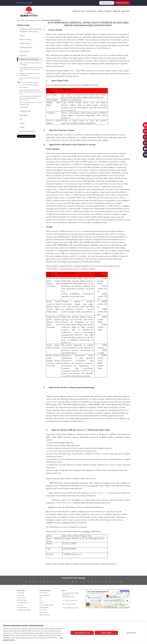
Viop (41, 598)
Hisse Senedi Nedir (45, 595)
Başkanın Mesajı (25, 39)
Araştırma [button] (101, 11)
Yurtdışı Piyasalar (44, 607)
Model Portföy (43, 612)
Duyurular (23, 55)
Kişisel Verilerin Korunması (29, 59)
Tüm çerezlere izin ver (82, 633)
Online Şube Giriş (122, 3)
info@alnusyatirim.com (98, 493)
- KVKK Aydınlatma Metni (24, 610)
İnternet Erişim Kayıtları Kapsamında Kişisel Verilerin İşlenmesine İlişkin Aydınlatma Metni (31, 69)
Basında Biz (24, 115)
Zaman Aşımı (125, 11)
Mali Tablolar (24, 107)
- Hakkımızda (20, 595)
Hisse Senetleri (44, 593)
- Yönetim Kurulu (22, 598)
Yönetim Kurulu (25, 43)
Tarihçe (22, 35)
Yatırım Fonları (43, 610)
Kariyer (22, 123)
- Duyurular (20, 605)
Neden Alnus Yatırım (79, 11)
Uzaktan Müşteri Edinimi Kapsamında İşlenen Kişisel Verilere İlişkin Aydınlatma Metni (31, 92)
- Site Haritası (21, 593)
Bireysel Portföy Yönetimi (46, 605)
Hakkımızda (116, 11)
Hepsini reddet (106, 633)
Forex (41, 600)
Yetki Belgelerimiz (26, 47)
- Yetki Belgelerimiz (22, 603)
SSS (21, 119)
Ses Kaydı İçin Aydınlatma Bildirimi (29, 82)
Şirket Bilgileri (24, 51)
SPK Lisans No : (25, 3)
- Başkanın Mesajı (22, 600)
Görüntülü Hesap (107, 3)
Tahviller (42, 603)
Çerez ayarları (131, 633)
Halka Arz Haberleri (45, 615)
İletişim (22, 127)
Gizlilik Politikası (24, 87)
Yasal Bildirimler (25, 111)
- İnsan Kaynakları (22, 607)
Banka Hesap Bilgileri (27, 131)
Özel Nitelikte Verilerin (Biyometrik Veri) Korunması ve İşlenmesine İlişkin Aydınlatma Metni (30, 98)
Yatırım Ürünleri (92, 11)
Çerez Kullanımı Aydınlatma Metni (29, 85)
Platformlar (108, 11)
